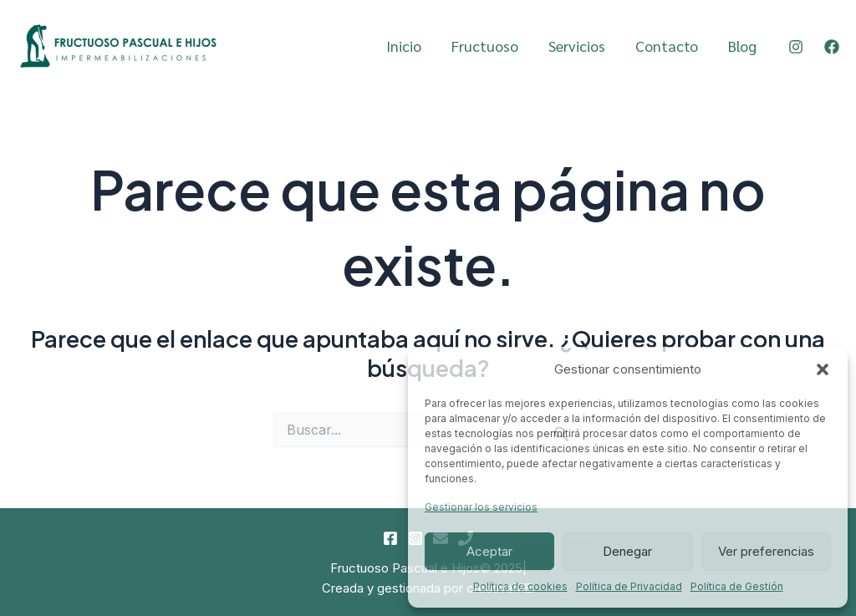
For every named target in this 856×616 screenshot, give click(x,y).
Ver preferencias (766, 551)
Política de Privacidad (629, 586)
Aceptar (489, 551)
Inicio (404, 46)
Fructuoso (485, 46)
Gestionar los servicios (481, 507)
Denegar (627, 551)
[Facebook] (832, 47)
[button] (823, 369)
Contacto (667, 46)
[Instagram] (796, 47)
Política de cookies (520, 586)
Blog (742, 46)
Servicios (577, 46)
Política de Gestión (737, 586)
